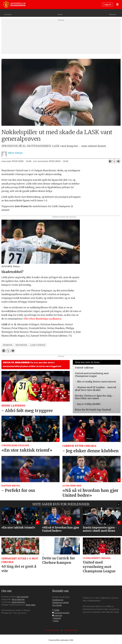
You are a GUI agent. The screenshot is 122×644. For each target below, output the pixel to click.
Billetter (60, 15)
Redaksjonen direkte (61, 603)
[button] (119, 504)
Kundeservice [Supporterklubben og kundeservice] (58, 600)
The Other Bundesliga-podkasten (43, 319)
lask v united (38, 345)
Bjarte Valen (31, 605)
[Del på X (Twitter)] (114, 161)
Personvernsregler (53, 630)
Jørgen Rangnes (18, 602)
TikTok (56, 621)
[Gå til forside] (14, 5)
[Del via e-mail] (118, 161)
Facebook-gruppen (62, 613)
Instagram (58, 615)
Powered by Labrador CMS (61, 640)
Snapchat (57, 618)
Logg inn (107, 5)
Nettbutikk (113, 15)
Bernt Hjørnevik (18, 599)
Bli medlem (8, 15)
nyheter (8, 345)
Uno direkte (57, 605)
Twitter (57, 610)
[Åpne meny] (117, 5)
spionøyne (21, 345)
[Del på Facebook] (110, 161)
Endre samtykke (71, 630)
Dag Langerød (23, 597)
